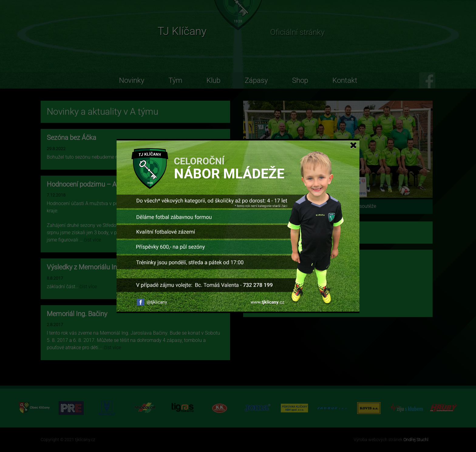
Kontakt (345, 80)
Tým (175, 80)
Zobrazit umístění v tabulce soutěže (338, 206)
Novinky (132, 80)
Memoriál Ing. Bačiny (77, 314)
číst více (195, 157)
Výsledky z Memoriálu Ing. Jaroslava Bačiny (110, 267)
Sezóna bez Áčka (71, 138)
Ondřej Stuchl (416, 440)
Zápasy (256, 80)
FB (427, 80)
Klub (213, 80)
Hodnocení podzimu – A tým (88, 184)
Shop (300, 80)
